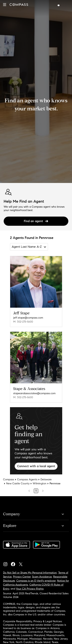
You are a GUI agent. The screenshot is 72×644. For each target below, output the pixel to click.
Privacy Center (22, 577)
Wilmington (40, 483)
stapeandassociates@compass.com (34, 393)
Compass (9, 479)
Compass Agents (27, 479)
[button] (5, 5)
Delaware (46, 479)
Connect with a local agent (36, 466)
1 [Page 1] (36, 491)
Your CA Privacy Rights (30, 589)
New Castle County (18, 483)
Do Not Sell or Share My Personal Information (30, 573)
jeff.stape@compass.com (28, 318)
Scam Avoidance (42, 577)
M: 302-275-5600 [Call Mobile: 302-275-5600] (23, 322)
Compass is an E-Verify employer (36, 581)
